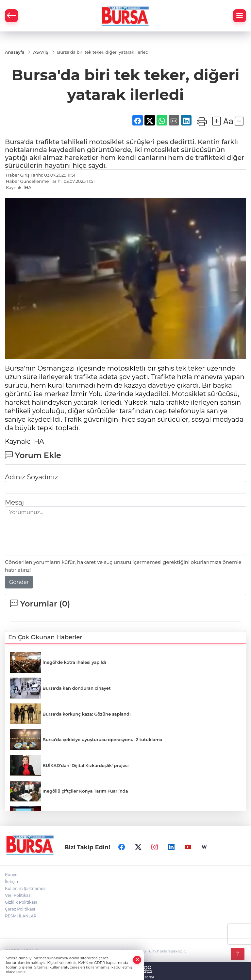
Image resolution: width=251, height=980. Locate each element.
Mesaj (14, 502)
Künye (11, 875)
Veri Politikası (18, 895)
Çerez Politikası (20, 909)
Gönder (19, 582)
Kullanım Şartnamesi (26, 888)
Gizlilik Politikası (21, 902)
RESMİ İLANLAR (21, 916)
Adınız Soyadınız (31, 477)
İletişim (12, 882)
